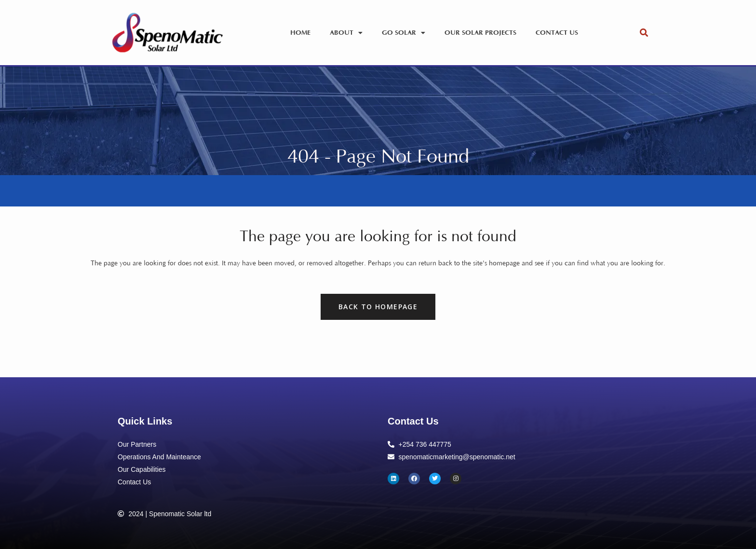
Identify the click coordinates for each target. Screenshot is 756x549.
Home (300, 33)
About (346, 33)
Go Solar (404, 33)
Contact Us (557, 33)
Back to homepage (378, 307)
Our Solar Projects (480, 33)
